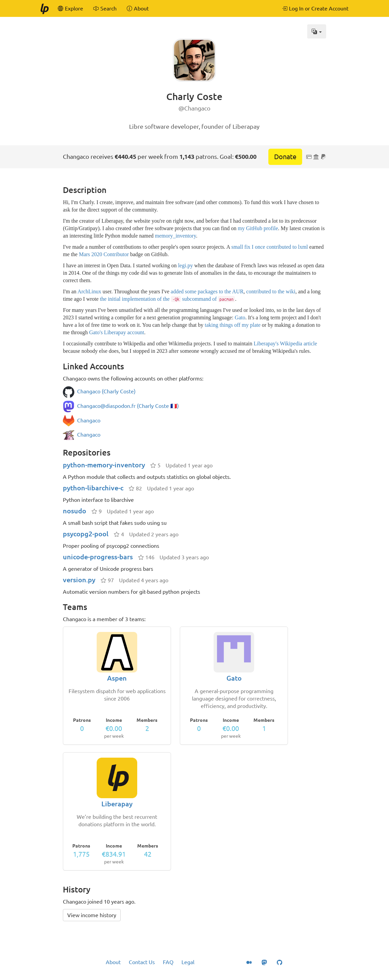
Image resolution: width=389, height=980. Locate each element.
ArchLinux (89, 291)
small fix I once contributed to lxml (270, 247)
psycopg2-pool (86, 534)
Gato (240, 317)
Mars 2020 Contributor (104, 254)
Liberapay (117, 804)
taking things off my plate (233, 325)
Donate (285, 157)
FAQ (168, 962)
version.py (79, 580)
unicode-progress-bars (98, 557)
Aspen (117, 678)
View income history (92, 915)
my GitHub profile (258, 228)
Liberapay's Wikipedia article (286, 344)
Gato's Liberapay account (117, 332)
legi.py (186, 265)
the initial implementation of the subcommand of (168, 299)
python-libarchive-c (93, 488)
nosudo (75, 511)
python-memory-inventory (104, 465)
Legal (188, 962)
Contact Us (142, 962)
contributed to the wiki (271, 291)
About (113, 962)
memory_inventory (175, 236)
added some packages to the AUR (207, 291)
